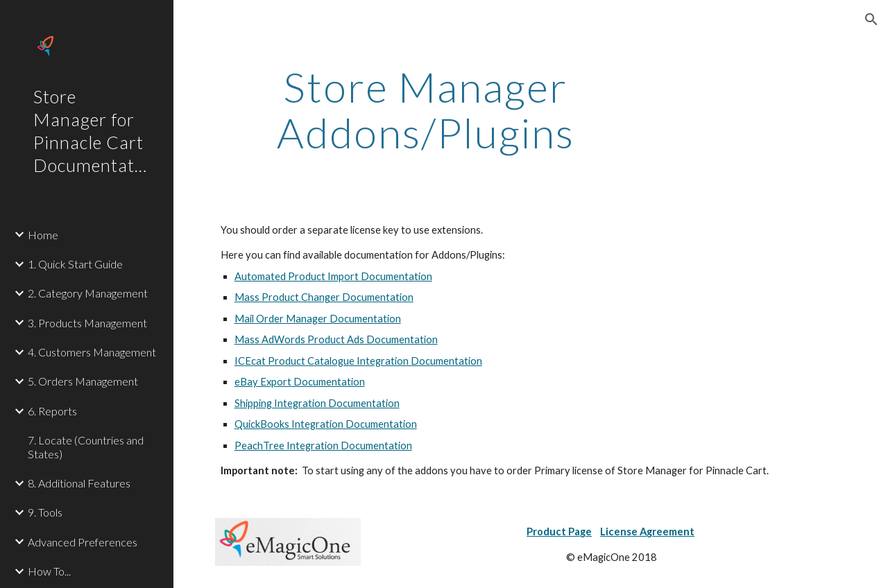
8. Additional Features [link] (79, 483)
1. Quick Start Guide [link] (75, 264)
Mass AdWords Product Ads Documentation (336, 339)
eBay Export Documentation (300, 382)
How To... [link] (49, 571)
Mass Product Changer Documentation (324, 297)
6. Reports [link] (52, 411)
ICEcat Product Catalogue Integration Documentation (358, 361)
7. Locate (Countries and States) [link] (86, 447)
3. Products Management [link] (87, 323)
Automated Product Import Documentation (333, 276)
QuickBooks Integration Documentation (326, 424)
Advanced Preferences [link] (83, 542)
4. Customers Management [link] (92, 352)
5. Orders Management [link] (83, 381)
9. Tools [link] (45, 512)
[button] (871, 19)
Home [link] (43, 235)
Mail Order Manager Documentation (318, 319)
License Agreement (647, 531)
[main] (426, 110)
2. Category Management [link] (88, 293)
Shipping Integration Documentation (317, 403)
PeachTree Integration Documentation (323, 446)
